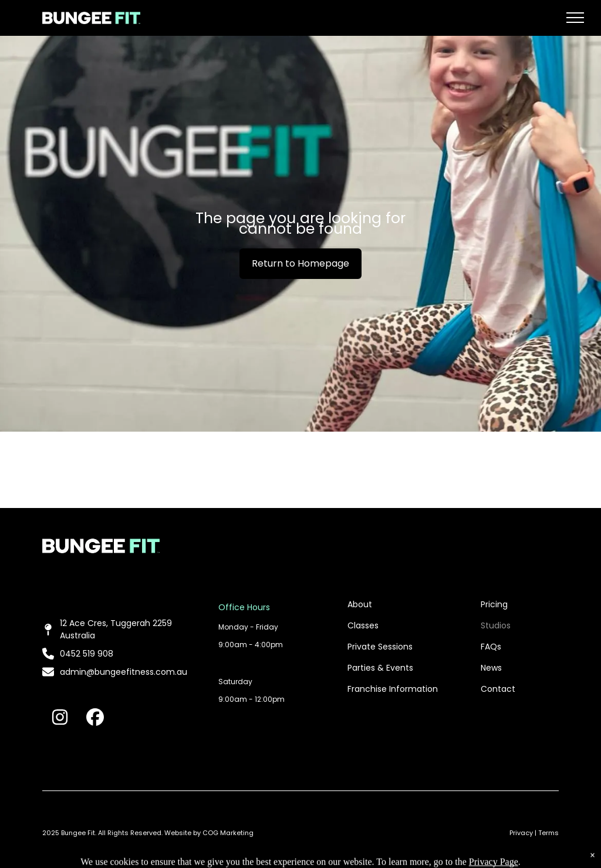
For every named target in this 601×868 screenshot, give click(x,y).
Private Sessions (380, 647)
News (491, 668)
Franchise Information (393, 689)
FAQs (491, 647)
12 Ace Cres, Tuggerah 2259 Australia (116, 629)
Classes (363, 625)
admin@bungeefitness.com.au (124, 672)
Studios (496, 625)
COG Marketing (228, 833)
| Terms (547, 833)
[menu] (575, 18)
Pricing (494, 604)
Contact (498, 689)
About (360, 604)
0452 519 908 (87, 654)
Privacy (521, 833)
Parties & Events (380, 668)
